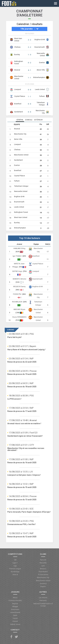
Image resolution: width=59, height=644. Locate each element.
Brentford (18, 104)
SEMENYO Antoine (19, 279)
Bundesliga (15, 572)
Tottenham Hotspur (21, 186)
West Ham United (21, 217)
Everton (42, 63)
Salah (15, 615)
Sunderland (18, 112)
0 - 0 (29, 90)
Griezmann (15, 609)
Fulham (42, 96)
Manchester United (21, 155)
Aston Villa (41, 70)
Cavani (15, 618)
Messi (15, 598)
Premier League (15, 569)
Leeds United (40, 89)
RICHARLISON (17, 302)
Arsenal (17, 70)
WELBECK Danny (19, 287)
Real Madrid (43, 572)
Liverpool (18, 89)
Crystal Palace (20, 96)
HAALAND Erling (19, 248)
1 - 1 (29, 78)
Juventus (43, 584)
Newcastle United (21, 191)
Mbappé (15, 607)
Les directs (43, 598)
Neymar (15, 604)
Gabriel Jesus (15, 624)
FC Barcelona (43, 575)
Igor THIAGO (17, 256)
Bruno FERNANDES (19, 317)
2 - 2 (29, 40)
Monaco (43, 569)
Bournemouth (40, 47)
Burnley (17, 55)
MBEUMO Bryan (19, 309)
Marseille (43, 563)
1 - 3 (29, 55)
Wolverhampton (39, 77)
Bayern (43, 586)
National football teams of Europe (43, 605)
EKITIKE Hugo (17, 271)
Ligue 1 (15, 563)
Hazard (15, 621)
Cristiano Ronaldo (15, 601)
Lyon (43, 566)
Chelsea (17, 47)
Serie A (15, 575)
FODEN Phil (17, 294)
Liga (15, 566)
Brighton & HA (40, 40)
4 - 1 (29, 70)
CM (15, 560)
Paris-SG (43, 560)
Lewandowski (15, 612)
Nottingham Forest (21, 212)
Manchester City (20, 134)
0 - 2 (29, 63)
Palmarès (43, 601)
